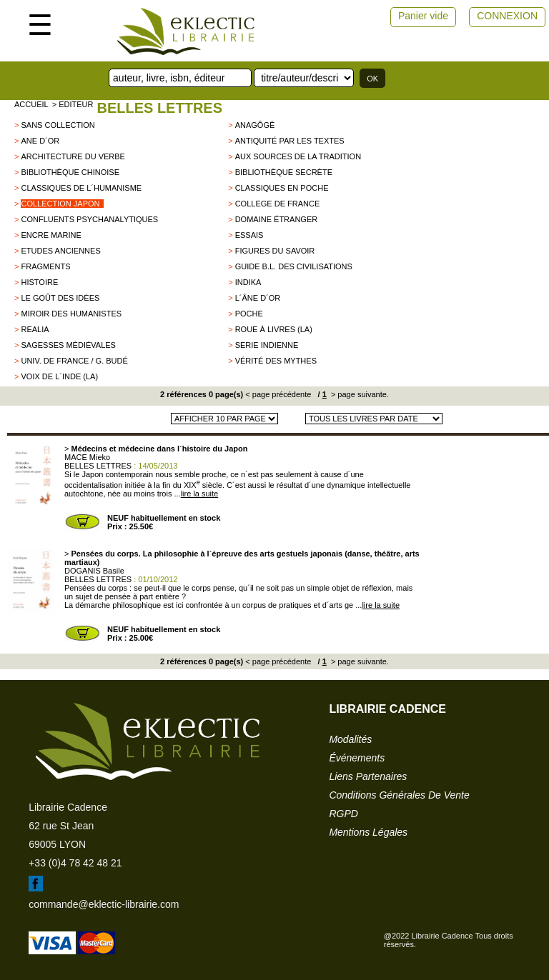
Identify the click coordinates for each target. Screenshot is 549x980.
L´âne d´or (258, 298)
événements (357, 758)
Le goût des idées (60, 298)
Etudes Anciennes (60, 251)
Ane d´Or (40, 141)
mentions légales (368, 832)
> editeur (73, 104)
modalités (350, 739)
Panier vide (423, 16)
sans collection (58, 125)
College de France (278, 204)
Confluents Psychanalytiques (89, 219)
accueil (31, 104)
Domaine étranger (277, 219)
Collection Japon (60, 204)
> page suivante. (359, 394)
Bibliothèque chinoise (70, 172)
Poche (249, 314)
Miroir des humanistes (71, 314)
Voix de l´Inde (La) (59, 376)
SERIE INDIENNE (267, 345)
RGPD (343, 814)
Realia (35, 329)
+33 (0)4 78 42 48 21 (75, 863)
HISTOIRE (39, 282)
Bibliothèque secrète (284, 172)
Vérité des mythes (276, 361)
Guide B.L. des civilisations (294, 266)
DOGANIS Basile (94, 571)
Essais (249, 235)
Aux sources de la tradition (298, 156)
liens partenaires (368, 776)
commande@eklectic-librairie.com (104, 904)
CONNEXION (507, 16)
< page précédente (278, 394)
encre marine (51, 235)
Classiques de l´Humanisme (81, 188)
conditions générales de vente (399, 795)
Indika (248, 282)
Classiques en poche (282, 188)
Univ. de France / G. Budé (74, 361)
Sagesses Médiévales (68, 345)
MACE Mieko (87, 457)
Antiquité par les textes (290, 141)
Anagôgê (255, 125)
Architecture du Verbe (73, 156)
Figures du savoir (275, 251)
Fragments (45, 266)
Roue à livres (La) (274, 329)
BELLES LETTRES (159, 108)
